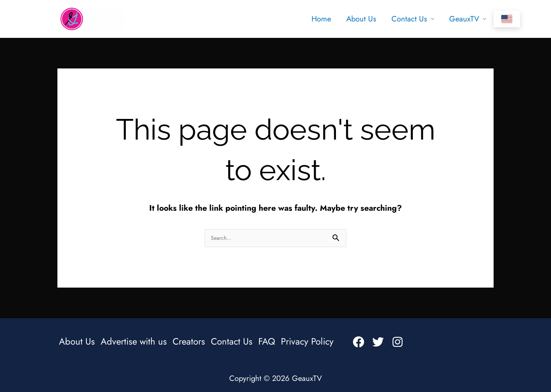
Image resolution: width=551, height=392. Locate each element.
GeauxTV (464, 19)
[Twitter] (378, 342)
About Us (361, 19)
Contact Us (409, 19)
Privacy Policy (307, 342)
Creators (189, 342)
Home (321, 19)
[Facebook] (359, 342)
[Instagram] (398, 342)
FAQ (267, 342)
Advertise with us (134, 342)
